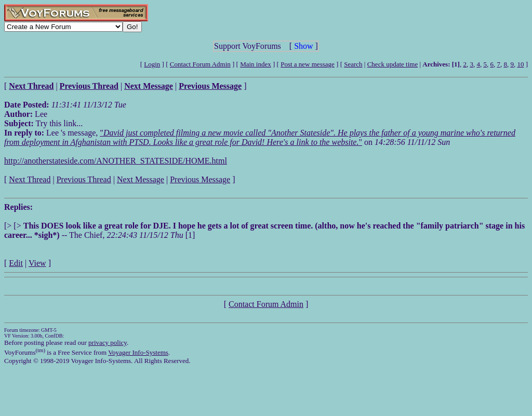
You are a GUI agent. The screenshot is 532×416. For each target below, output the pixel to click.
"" (260, 137)
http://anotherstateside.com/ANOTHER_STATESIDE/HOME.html (116, 161)
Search (353, 64)
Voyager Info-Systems (138, 352)
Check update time (393, 64)
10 (520, 64)
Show (303, 46)
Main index (256, 64)
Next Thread (30, 179)
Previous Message (200, 179)
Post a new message (308, 64)
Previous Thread (84, 179)
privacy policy (108, 343)
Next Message (141, 179)
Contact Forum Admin (200, 64)
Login (152, 64)
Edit (16, 263)
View (37, 263)
